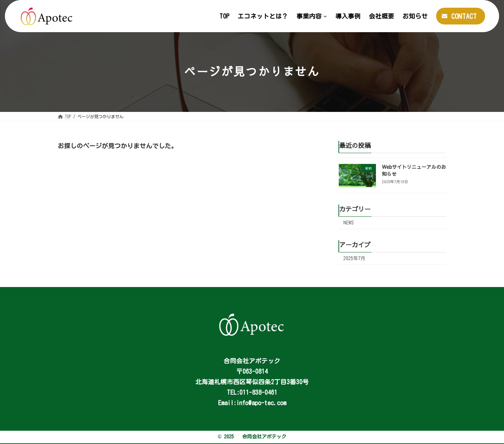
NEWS (349, 223)
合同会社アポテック (264, 437)
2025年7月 (354, 258)
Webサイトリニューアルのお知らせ (414, 170)
